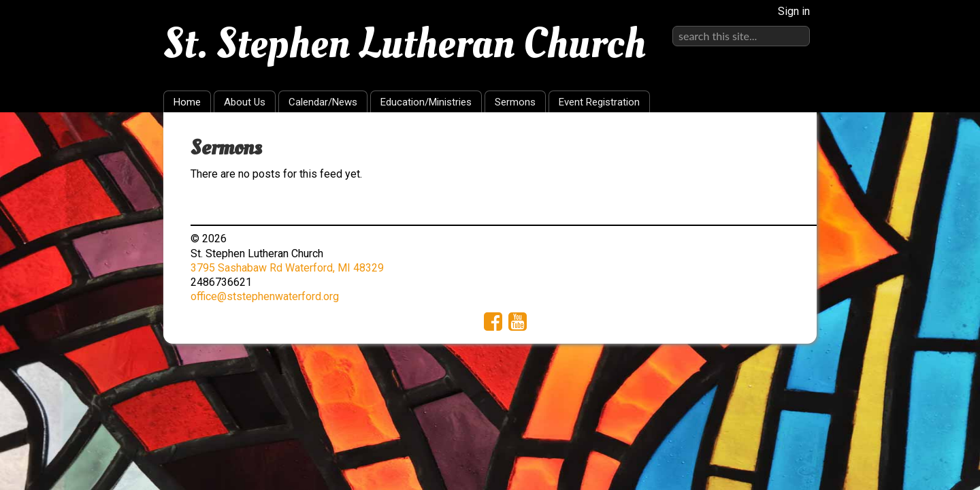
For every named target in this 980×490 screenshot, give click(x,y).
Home (187, 102)
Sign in (794, 11)
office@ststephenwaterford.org (265, 296)
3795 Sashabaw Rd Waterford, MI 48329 (287, 268)
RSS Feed (780, 144)
